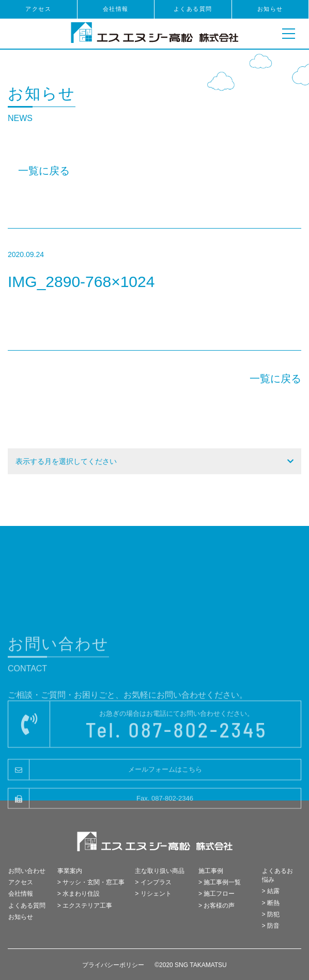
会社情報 (116, 9)
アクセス (38, 9)
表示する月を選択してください (66, 461)
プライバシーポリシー (113, 965)
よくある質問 (193, 9)
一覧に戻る (44, 171)
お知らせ (270, 9)
